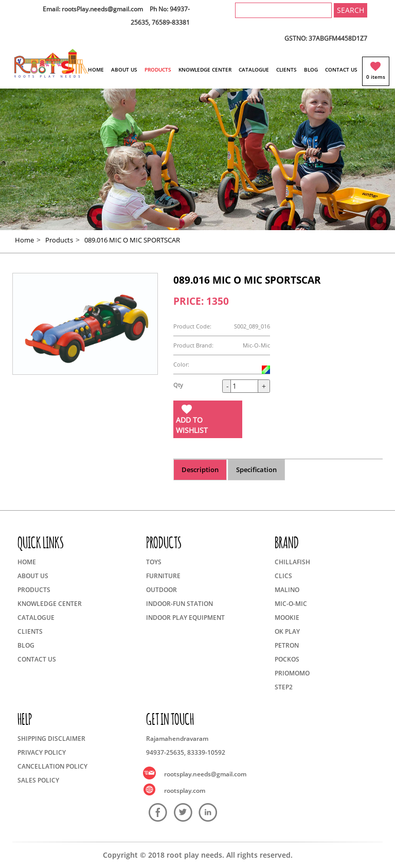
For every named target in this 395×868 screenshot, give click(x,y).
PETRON (287, 645)
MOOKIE (287, 618)
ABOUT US (124, 70)
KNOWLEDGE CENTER (205, 70)
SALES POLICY (38, 780)
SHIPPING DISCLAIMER (51, 739)
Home (24, 240)
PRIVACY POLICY (42, 752)
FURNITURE (163, 576)
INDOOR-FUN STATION (179, 604)
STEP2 (284, 687)
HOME (96, 70)
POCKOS (287, 659)
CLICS (283, 576)
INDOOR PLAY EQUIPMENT (185, 618)
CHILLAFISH (292, 562)
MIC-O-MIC (291, 604)
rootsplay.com (185, 791)
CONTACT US (341, 70)
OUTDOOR (161, 590)
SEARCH (351, 10)
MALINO (287, 590)
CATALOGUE (254, 70)
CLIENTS (286, 70)
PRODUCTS (158, 70)
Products (59, 240)
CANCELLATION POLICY (52, 766)
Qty (178, 385)
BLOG (311, 70)
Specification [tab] (256, 470)
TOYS (154, 562)
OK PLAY (287, 631)
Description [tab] (200, 470)
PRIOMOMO (292, 673)
